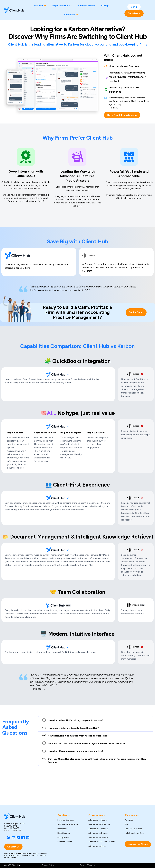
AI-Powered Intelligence (68, 824)
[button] (40, 6)
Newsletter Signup (138, 844)
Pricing (105, 6)
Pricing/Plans (63, 838)
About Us (129, 820)
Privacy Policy (48, 865)
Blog (127, 824)
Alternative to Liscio (97, 846)
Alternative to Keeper (98, 820)
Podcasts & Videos (133, 829)
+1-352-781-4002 (13, 830)
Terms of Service (87, 865)
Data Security (64, 833)
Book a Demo (136, 313)
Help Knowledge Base (134, 833)
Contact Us (13, 847)
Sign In (134, 7)
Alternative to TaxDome (99, 824)
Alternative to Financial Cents (102, 842)
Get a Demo (134, 13)
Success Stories (87, 6)
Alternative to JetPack (98, 838)
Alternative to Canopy (98, 833)
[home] (14, 10)
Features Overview (66, 820)
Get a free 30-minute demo (122, 115)
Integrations (63, 829)
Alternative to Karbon (98, 829)
